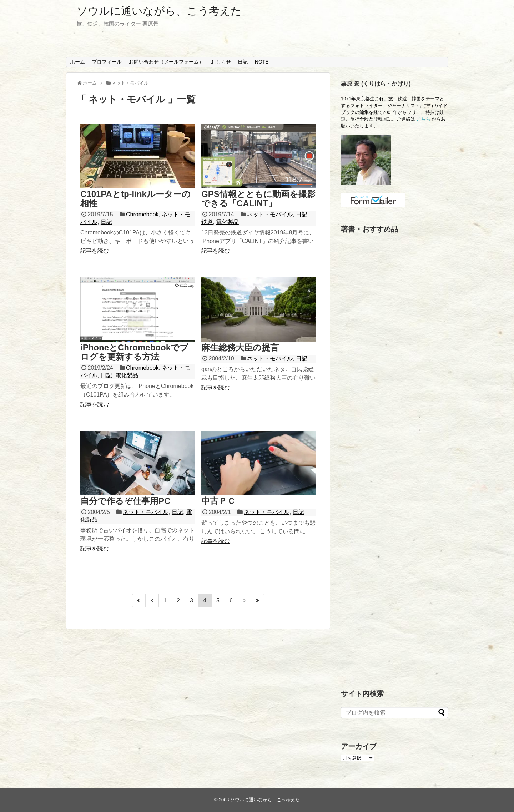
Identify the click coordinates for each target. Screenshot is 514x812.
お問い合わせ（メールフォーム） (166, 62)
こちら (424, 119)
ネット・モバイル (270, 214)
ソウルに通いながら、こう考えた (159, 11)
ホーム (77, 62)
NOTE (262, 62)
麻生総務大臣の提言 (240, 347)
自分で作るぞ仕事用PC (125, 501)
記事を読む (95, 251)
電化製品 (227, 222)
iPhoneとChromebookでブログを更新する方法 (134, 352)
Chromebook (142, 214)
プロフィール (107, 62)
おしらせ (221, 62)
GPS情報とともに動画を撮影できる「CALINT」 (258, 199)
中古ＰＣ (218, 501)
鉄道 (207, 222)
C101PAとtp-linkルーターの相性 (135, 199)
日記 (243, 62)
